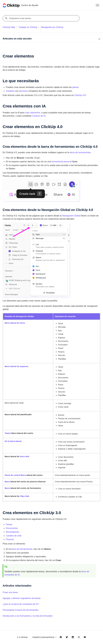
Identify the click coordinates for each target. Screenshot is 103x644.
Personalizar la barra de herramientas (21, 610)
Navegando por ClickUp (52, 27)
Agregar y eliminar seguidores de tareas (22, 598)
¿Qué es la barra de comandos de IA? (21, 604)
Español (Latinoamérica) (45, 637)
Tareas (9, 524)
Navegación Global (71, 216)
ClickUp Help (9, 27)
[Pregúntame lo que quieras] (41, 18)
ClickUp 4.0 (80, 95)
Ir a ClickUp (22, 637)
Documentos (12, 528)
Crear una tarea (10, 592)
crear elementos (32, 113)
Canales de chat (14, 536)
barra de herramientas (80, 152)
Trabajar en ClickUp (28, 27)
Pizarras (10, 539)
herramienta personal (62, 162)
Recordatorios (13, 532)
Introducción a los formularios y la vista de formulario (28, 616)
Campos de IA (39, 116)
